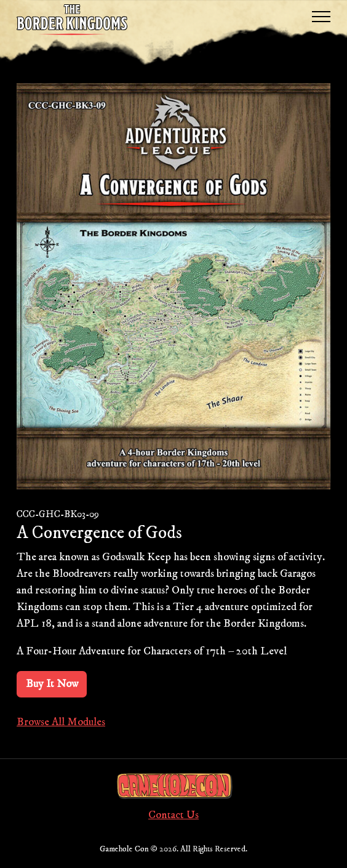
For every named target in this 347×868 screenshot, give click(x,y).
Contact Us (173, 815)
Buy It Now (52, 684)
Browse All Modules (61, 722)
